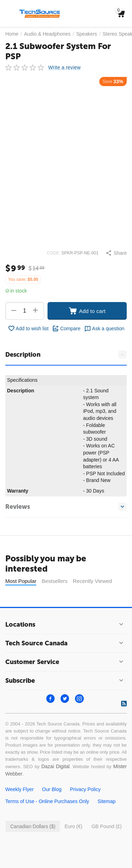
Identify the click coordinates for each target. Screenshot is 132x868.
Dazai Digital (55, 784)
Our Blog (52, 807)
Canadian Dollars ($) (33, 844)
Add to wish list (28, 328)
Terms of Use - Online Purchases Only (47, 819)
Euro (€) (73, 844)
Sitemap (106, 819)
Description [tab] (66, 355)
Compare (66, 328)
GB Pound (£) (107, 844)
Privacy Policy (85, 807)
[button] (116, 253)
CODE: (54, 253)
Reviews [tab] (66, 507)
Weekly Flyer (20, 807)
